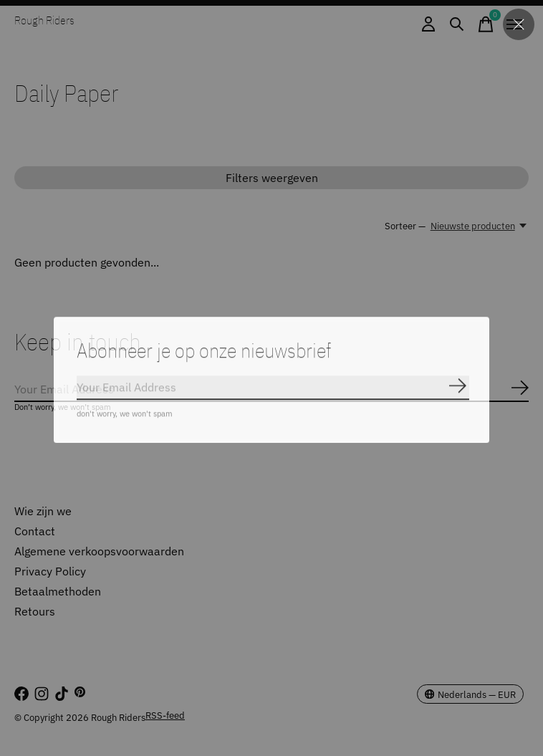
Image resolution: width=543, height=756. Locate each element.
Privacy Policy (50, 571)
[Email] (271, 390)
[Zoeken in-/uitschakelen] (457, 24)
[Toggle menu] (514, 24)
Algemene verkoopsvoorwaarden (99, 551)
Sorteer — (405, 226)
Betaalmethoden (58, 591)
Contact (35, 531)
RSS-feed (165, 715)
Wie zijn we (43, 511)
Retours (35, 611)
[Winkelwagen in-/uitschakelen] (486, 24)
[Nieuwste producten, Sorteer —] (480, 226)
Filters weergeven (272, 178)
